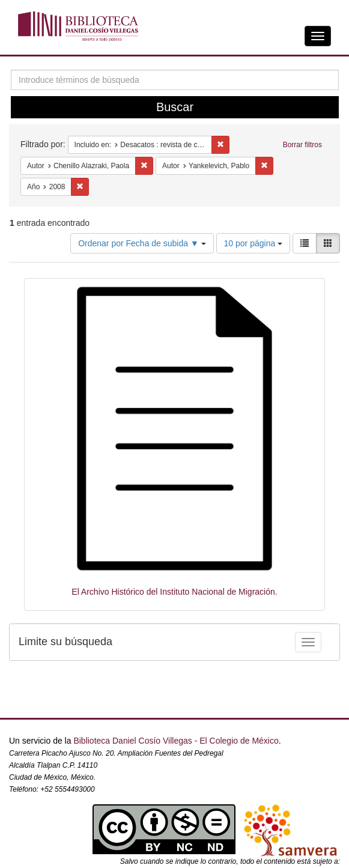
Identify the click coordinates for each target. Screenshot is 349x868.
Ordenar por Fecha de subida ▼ (142, 243)
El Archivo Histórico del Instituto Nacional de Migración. (174, 592)
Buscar (175, 107)
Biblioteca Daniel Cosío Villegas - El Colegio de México (176, 741)
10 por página (253, 243)
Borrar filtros (302, 145)
